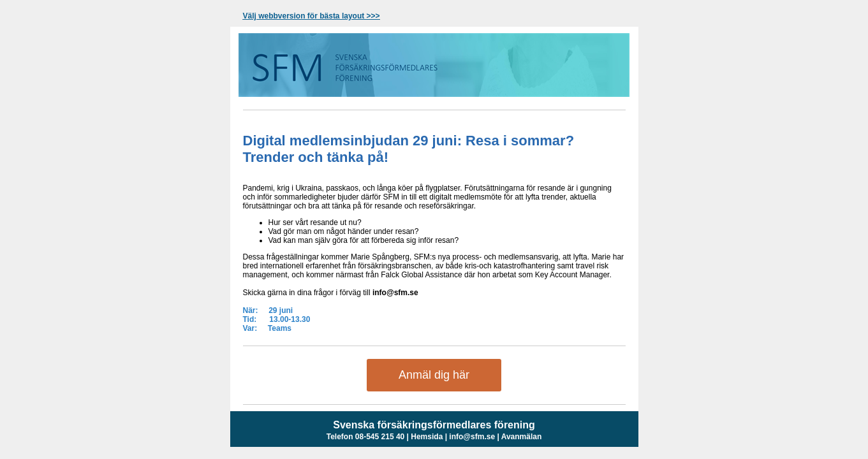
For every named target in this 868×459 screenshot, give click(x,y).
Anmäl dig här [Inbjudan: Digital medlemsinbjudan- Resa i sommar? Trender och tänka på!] (434, 375)
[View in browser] (312, 16)
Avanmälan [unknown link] (522, 437)
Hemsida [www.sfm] (427, 437)
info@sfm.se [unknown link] (472, 437)
